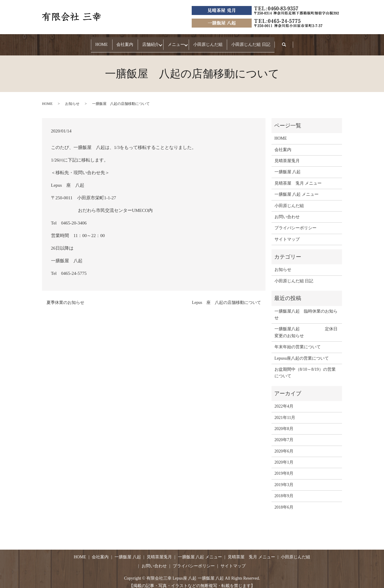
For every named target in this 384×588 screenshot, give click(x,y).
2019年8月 (284, 468)
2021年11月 (285, 412)
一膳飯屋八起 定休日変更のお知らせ (306, 327)
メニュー (181, 42)
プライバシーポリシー (295, 222)
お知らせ (72, 98)
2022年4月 (284, 401)
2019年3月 (284, 479)
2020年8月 (284, 423)
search (317, 42)
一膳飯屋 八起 (288, 166)
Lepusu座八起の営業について (302, 352)
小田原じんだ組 (222, 42)
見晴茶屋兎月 (287, 155)
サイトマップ (287, 233)
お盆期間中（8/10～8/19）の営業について (305, 367)
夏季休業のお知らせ (65, 297)
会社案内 (111, 42)
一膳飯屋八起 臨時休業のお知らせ (306, 309)
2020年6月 (284, 445)
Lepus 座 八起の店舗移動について (226, 297)
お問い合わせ (287, 211)
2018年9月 (284, 490)
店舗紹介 (146, 42)
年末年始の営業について (298, 341)
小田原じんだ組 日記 (274, 42)
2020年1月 (284, 457)
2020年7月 (284, 434)
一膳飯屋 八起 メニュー (297, 189)
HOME (78, 42)
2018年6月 (284, 501)
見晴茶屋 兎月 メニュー (298, 178)
